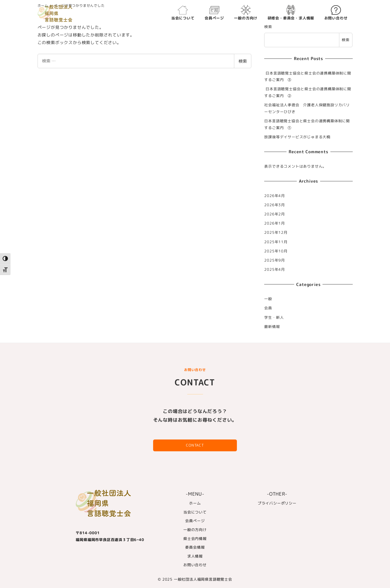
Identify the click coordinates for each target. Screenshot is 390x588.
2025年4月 (275, 269)
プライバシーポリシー (277, 503)
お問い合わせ (195, 565)
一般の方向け (195, 530)
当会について (195, 512)
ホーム (195, 503)
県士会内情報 (195, 539)
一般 (268, 299)
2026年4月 (275, 196)
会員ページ (195, 521)
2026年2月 (275, 214)
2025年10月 (276, 251)
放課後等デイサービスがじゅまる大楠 (297, 137)
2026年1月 (275, 223)
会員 (268, 308)
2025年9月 (275, 260)
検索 (243, 61)
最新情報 (272, 327)
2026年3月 (275, 205)
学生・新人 (274, 317)
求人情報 (195, 556)
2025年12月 (276, 232)
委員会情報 (195, 547)
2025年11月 (276, 242)
